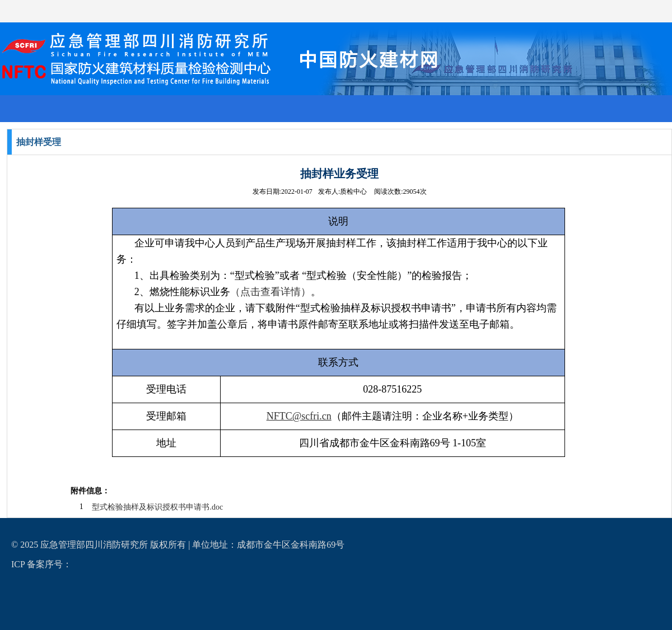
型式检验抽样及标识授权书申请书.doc (157, 507)
